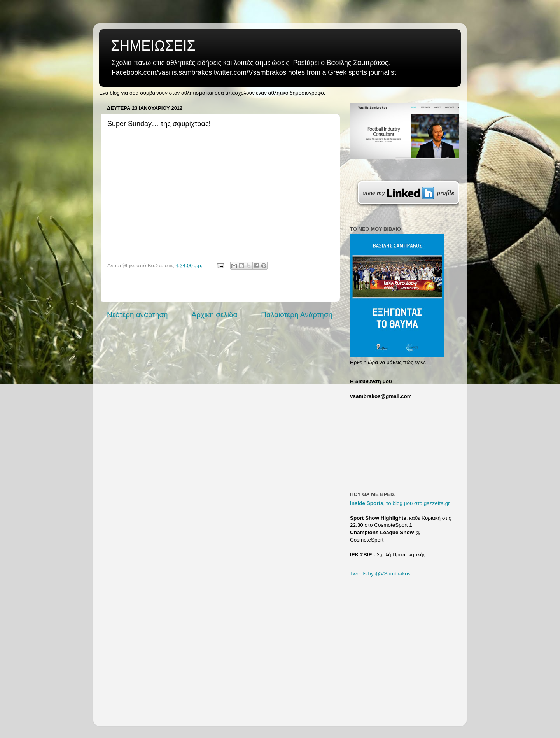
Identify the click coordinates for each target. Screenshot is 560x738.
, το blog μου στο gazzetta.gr (400, 503)
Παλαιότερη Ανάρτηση (297, 315)
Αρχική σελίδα (215, 315)
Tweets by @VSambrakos (380, 574)
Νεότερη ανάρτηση (137, 315)
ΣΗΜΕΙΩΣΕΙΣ (153, 46)
